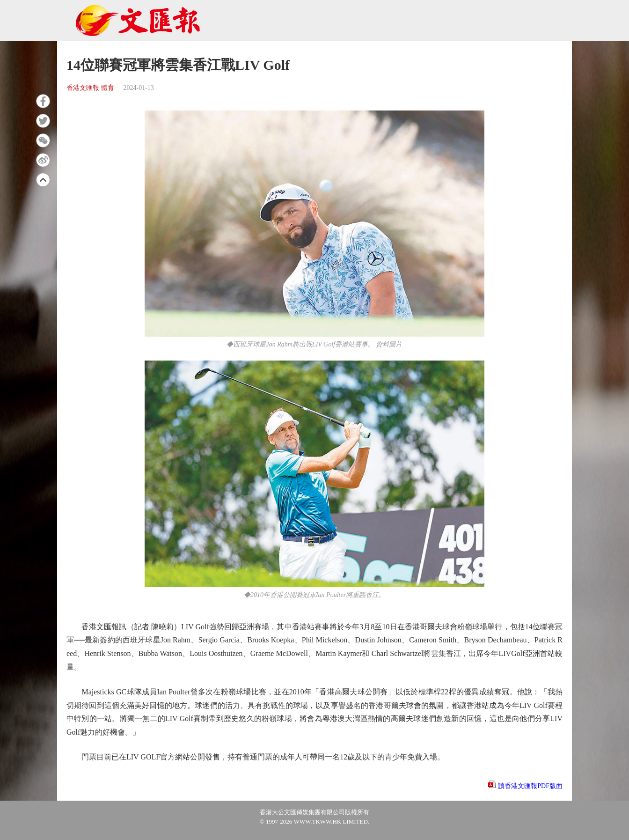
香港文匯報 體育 (90, 88)
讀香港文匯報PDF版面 (530, 786)
